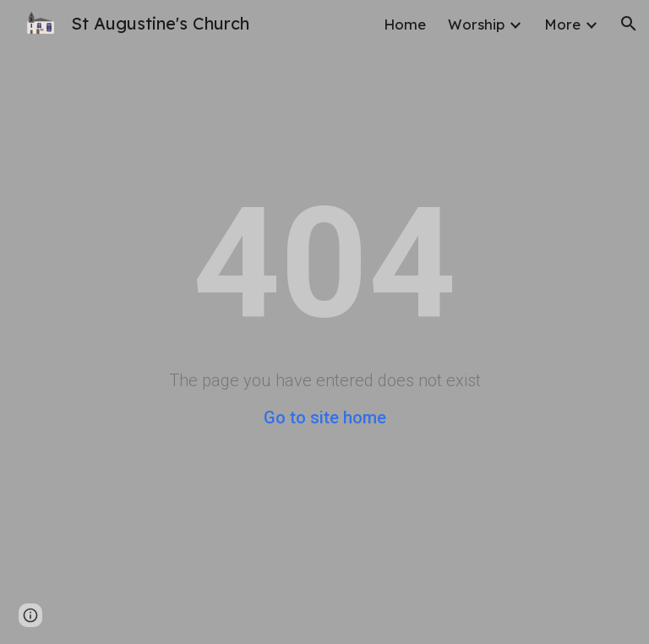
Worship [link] (476, 24)
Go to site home (325, 418)
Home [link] (405, 24)
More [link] (562, 24)
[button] (629, 24)
